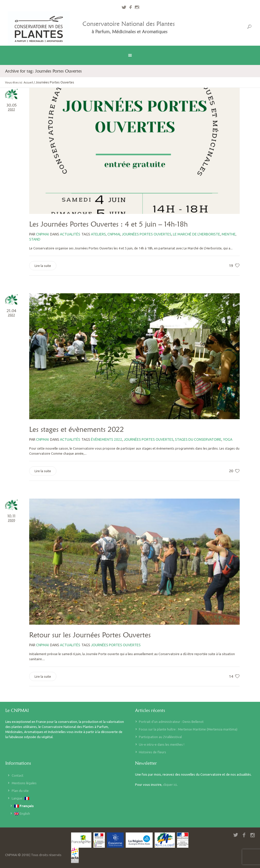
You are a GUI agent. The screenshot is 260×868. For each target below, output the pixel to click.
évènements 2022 (107, 439)
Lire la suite (43, 266)
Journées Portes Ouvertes (147, 234)
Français (24, 806)
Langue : (20, 798)
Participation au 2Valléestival (160, 737)
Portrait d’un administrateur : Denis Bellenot (171, 722)
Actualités (70, 234)
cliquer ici (170, 785)
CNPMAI (114, 234)
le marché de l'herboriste (197, 234)
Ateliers (98, 234)
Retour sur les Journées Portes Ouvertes (90, 635)
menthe (229, 234)
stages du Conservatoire (198, 439)
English (22, 814)
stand (35, 239)
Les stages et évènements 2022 (77, 429)
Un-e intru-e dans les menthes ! (162, 744)
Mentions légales (24, 783)
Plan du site (20, 791)
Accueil (28, 82)
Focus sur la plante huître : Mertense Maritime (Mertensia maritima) (188, 729)
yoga (228, 439)
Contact (18, 775)
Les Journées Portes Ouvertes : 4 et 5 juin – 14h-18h (108, 224)
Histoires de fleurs (152, 752)
